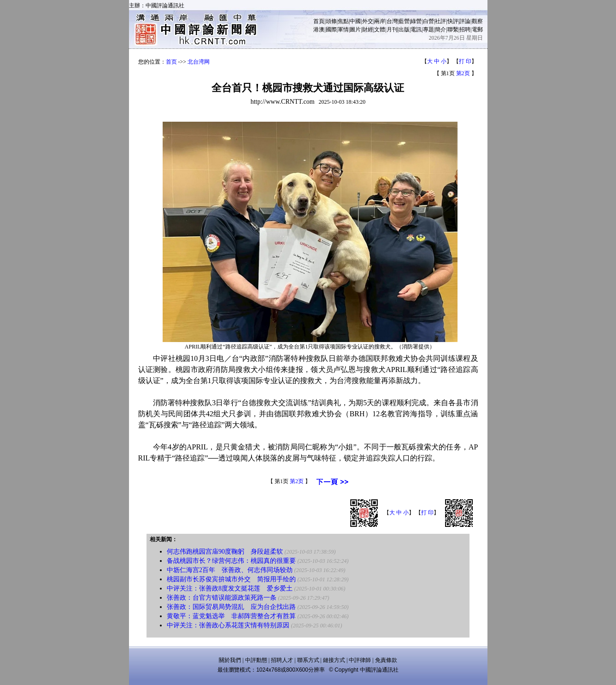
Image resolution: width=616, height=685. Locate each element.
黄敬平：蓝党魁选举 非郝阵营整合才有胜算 (231, 616)
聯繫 (453, 30)
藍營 (404, 21)
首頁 (319, 21)
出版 (404, 30)
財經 (368, 30)
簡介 (440, 30)
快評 (453, 21)
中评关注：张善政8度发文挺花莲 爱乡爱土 (230, 588)
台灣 (392, 21)
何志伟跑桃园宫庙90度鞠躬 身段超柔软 (225, 552)
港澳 (319, 30)
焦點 (343, 21)
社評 (440, 21)
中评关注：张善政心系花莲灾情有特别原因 (228, 625)
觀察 (477, 21)
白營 (428, 21)
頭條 (331, 21)
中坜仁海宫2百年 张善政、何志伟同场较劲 (230, 570)
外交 (368, 21)
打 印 (465, 61)
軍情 (343, 30)
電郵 (477, 30)
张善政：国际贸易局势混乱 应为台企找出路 (231, 607)
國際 (331, 30)
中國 (355, 21)
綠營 (416, 21)
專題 (428, 30)
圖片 (355, 30)
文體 (380, 30)
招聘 (465, 30)
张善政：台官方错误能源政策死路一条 (222, 598)
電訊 (416, 30)
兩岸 (380, 21)
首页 (171, 62)
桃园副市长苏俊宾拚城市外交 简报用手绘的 (231, 579)
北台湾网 (199, 62)
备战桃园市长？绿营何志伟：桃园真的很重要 (231, 561)
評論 (465, 21)
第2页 (463, 73)
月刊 (392, 30)
